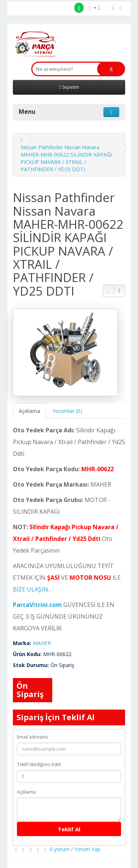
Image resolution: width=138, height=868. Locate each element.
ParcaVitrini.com (37, 605)
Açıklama (29, 411)
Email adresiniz (33, 737)
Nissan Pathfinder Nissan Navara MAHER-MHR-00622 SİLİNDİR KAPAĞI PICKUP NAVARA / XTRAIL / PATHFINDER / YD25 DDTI (66, 158)
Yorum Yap (87, 849)
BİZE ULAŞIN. (31, 589)
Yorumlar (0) (67, 411)
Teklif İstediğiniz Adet (39, 764)
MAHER (42, 643)
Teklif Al (69, 829)
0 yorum (60, 849)
